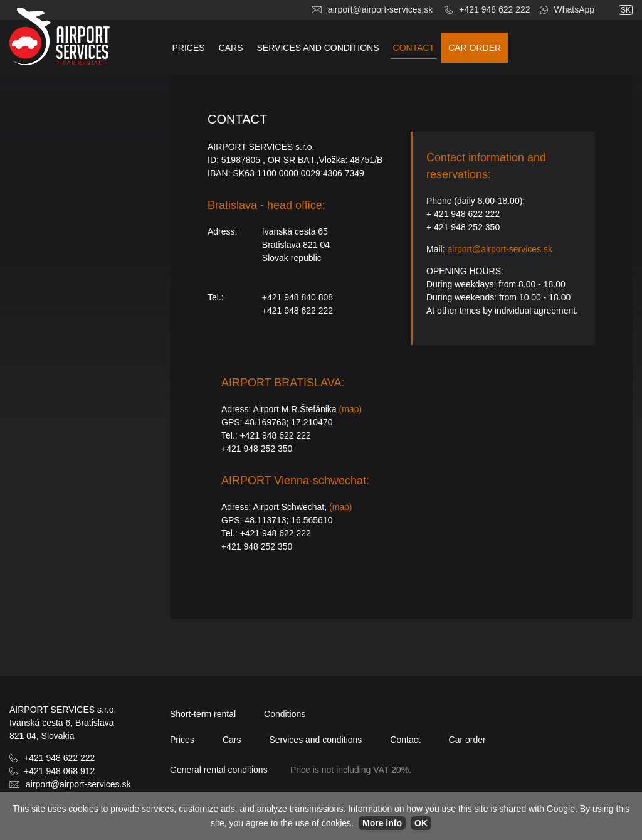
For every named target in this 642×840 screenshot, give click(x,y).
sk (626, 10)
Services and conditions (318, 48)
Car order (475, 48)
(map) (351, 409)
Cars (231, 48)
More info (382, 823)
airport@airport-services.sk (380, 9)
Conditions (285, 714)
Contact (414, 48)
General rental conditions (219, 770)
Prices (189, 48)
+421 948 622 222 (494, 9)
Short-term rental (203, 714)
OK (421, 823)
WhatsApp (575, 9)
